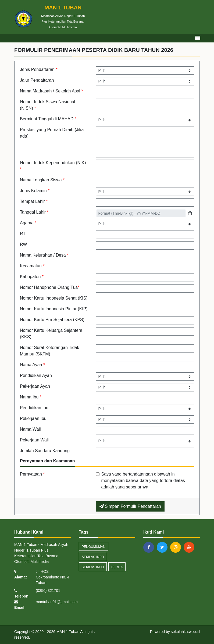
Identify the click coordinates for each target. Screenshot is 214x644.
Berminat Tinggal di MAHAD (48, 119)
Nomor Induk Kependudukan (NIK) (53, 166)
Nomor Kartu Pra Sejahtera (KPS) (52, 320)
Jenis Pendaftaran (39, 69)
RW (23, 244)
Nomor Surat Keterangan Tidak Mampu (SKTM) (50, 351)
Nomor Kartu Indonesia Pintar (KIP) (54, 309)
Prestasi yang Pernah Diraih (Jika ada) (52, 133)
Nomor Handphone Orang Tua (50, 287)
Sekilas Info (93, 567)
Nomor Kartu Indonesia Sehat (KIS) (54, 298)
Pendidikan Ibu (34, 408)
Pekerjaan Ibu (33, 418)
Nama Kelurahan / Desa (44, 255)
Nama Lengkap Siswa (42, 180)
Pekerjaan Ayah (35, 386)
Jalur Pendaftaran (37, 80)
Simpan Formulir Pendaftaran (130, 506)
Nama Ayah (32, 365)
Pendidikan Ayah (36, 375)
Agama (28, 223)
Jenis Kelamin (35, 191)
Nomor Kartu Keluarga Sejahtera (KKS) (51, 334)
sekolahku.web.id (185, 632)
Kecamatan (32, 266)
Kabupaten (32, 277)
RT (23, 234)
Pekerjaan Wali (34, 440)
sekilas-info (93, 557)
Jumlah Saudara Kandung (45, 451)
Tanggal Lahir (34, 212)
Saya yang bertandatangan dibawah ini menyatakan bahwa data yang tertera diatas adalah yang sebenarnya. (143, 481)
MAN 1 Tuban (67, 632)
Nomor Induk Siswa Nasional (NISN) (47, 105)
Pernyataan (32, 474)
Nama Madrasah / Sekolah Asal (51, 91)
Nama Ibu (31, 397)
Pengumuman (94, 547)
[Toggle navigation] (198, 38)
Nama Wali (30, 429)
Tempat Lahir (34, 201)
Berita (117, 567)
